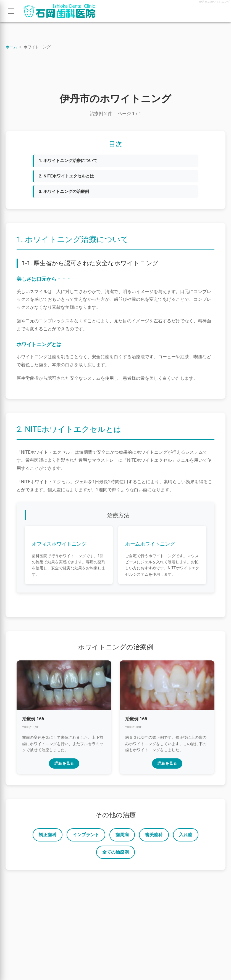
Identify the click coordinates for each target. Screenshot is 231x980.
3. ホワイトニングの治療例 (66, 193)
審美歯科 (154, 837)
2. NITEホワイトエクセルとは (69, 177)
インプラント (86, 837)
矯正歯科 (48, 837)
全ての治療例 (116, 854)
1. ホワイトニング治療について (70, 161)
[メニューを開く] (11, 11)
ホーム (11, 47)
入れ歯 (186, 837)
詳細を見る (64, 765)
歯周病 (122, 837)
